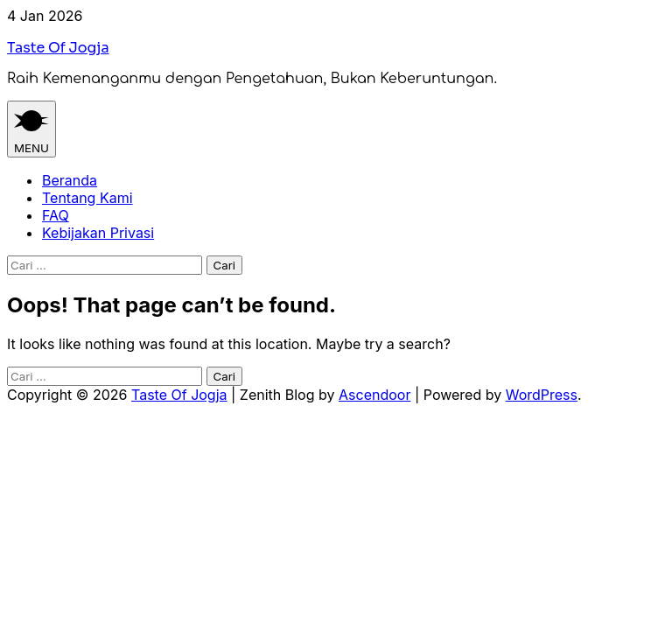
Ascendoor (374, 395)
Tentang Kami (87, 198)
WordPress (542, 395)
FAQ (56, 215)
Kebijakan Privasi (98, 233)
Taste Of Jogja (58, 48)
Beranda (70, 180)
